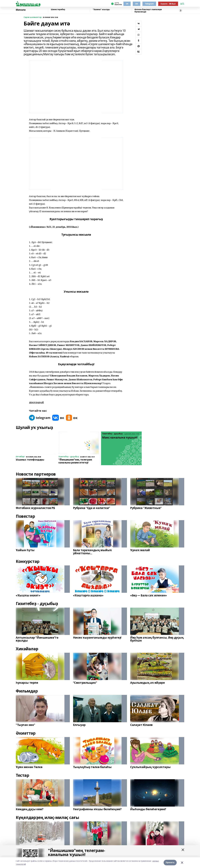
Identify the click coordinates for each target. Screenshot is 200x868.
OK (136, 4)
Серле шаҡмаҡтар (33, 17)
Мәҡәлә (21, 10)
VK (127, 4)
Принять (170, 863)
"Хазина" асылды (101, 9)
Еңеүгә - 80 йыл (168, 4)
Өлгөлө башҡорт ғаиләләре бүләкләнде (148, 11)
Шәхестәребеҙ (58, 9)
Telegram (149, 4)
